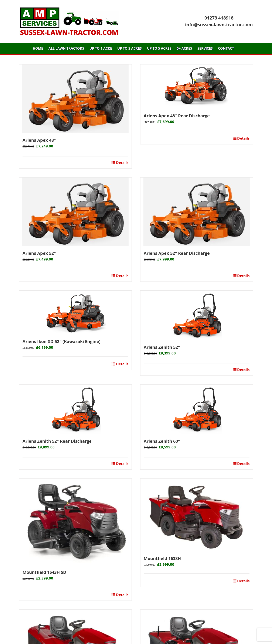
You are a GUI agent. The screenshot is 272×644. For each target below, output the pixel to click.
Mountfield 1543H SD (44, 572)
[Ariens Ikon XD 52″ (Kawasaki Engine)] (75, 312)
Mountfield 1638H (162, 558)
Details (122, 163)
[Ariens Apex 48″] (75, 99)
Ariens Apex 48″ (39, 140)
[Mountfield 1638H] (197, 515)
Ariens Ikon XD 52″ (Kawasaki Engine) (62, 341)
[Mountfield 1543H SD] (75, 522)
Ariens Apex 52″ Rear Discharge (177, 253)
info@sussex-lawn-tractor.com (219, 25)
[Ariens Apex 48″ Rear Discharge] (197, 86)
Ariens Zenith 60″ (162, 441)
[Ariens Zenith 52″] (197, 315)
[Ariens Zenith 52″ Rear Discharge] (75, 409)
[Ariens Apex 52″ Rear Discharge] (197, 212)
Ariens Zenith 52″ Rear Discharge (57, 441)
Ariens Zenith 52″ (162, 347)
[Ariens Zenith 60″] (197, 409)
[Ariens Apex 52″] (75, 212)
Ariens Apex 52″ (39, 253)
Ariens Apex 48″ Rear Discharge (177, 116)
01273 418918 (219, 18)
